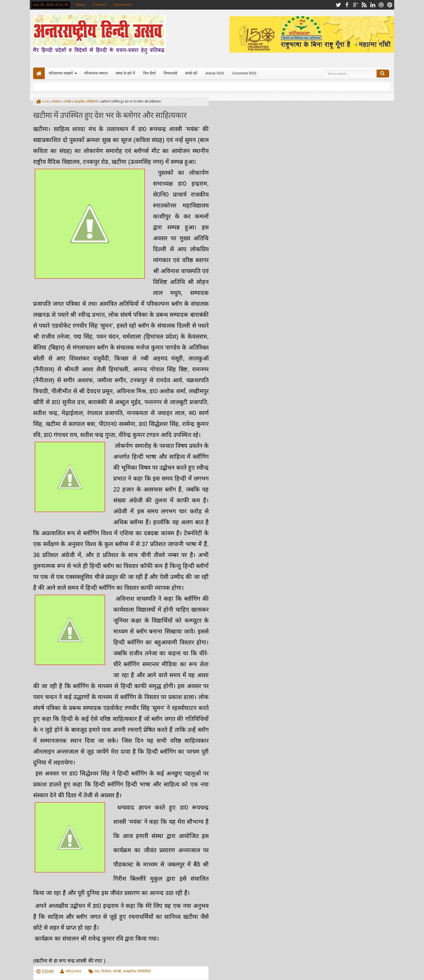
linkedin (373, 5)
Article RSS (215, 73)
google (355, 5)
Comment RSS (244, 73)
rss (364, 5)
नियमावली (170, 73)
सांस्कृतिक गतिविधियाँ (137, 971)
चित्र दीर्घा (149, 73)
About (80, 5)
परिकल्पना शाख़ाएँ (61, 73)
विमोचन (106, 971)
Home (39, 73)
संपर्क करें (191, 73)
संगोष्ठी (117, 971)
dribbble (381, 5)
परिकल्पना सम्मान (96, 73)
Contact (99, 5)
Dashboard (123, 5)
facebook (347, 5)
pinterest (390, 5)
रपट (97, 971)
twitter (338, 5)
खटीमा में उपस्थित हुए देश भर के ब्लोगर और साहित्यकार (110, 114)
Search (383, 73)
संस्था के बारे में (125, 73)
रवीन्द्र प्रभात (73, 971)
